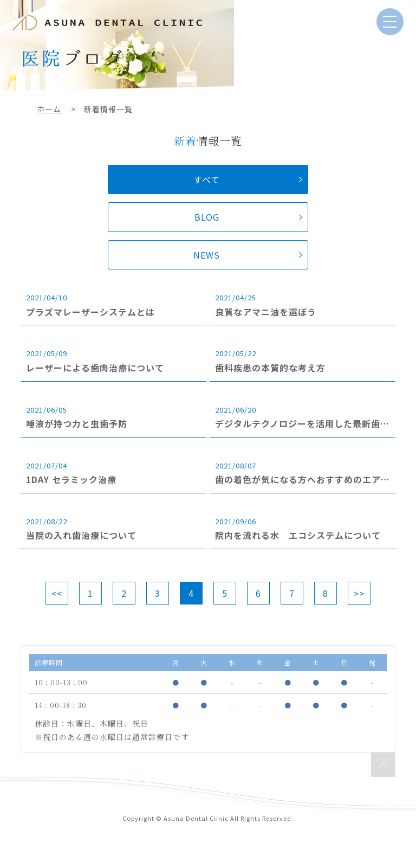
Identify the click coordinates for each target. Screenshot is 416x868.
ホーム (49, 109)
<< (57, 593)
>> (359, 593)
